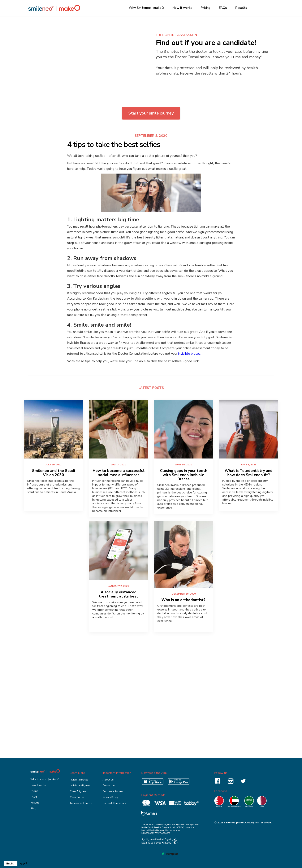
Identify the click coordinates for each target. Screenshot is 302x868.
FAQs (223, 8)
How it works (182, 8)
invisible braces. (190, 354)
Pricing (206, 8)
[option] (23, 863)
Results (241, 8)
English (11, 863)
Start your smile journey (151, 113)
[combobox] (11, 863)
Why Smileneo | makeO (146, 8)
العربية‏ (23, 863)
